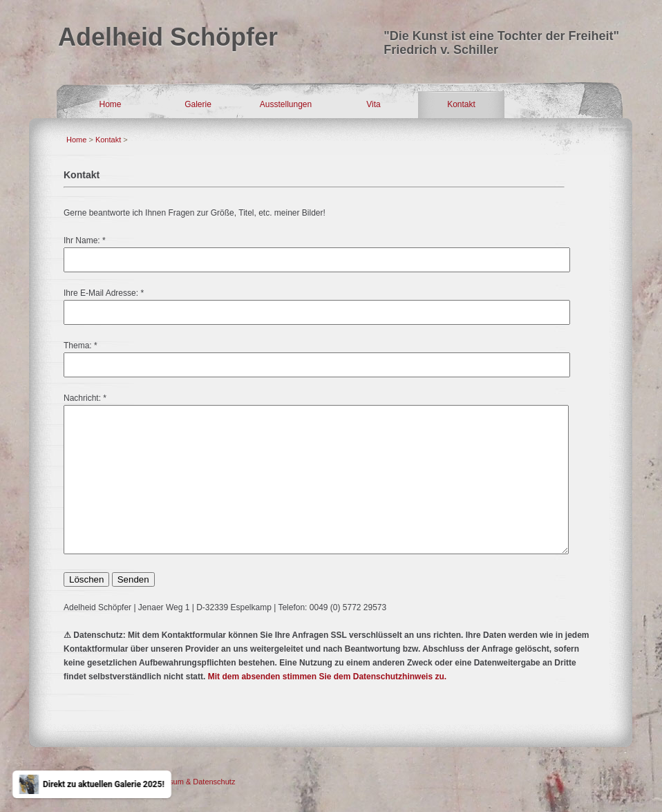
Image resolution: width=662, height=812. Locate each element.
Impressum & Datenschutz (190, 782)
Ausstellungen (286, 104)
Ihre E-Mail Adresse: (101, 293)
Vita (373, 104)
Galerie (198, 104)
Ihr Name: (82, 240)
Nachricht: (82, 398)
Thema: (78, 346)
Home (110, 104)
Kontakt (461, 104)
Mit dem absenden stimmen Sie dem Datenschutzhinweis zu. (327, 677)
